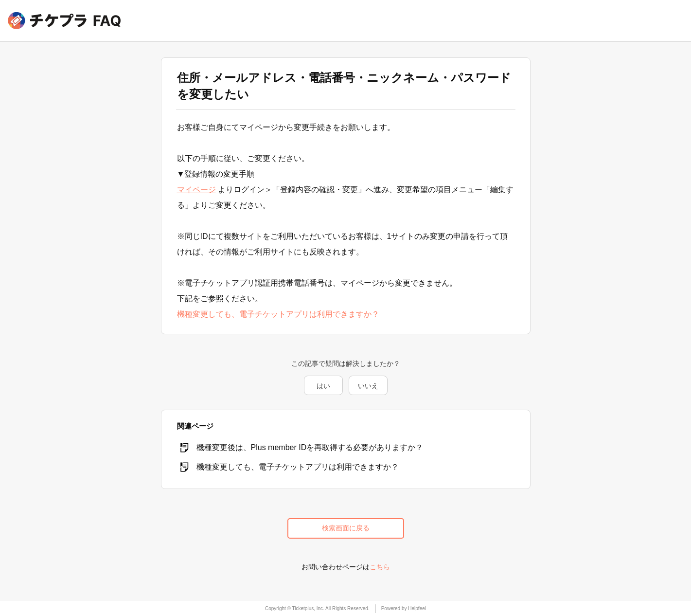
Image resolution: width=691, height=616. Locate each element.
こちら (380, 567)
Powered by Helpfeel (404, 608)
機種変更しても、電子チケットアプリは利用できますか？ (278, 314)
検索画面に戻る (346, 528)
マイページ (196, 190)
